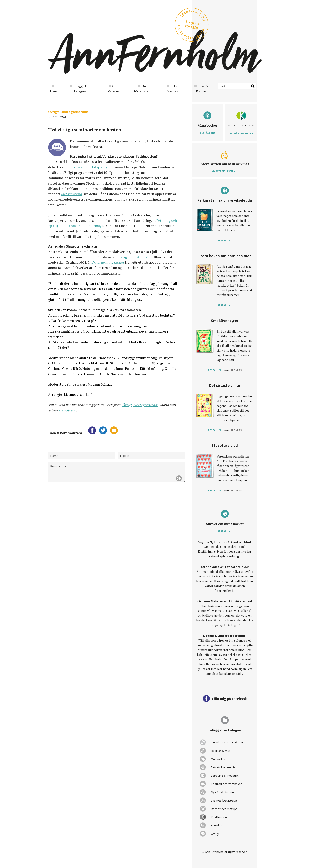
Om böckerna (113, 89)
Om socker (218, 759)
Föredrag (217, 825)
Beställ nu (207, 133)
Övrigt (53, 112)
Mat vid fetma (71, 194)
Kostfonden (219, 817)
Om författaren (142, 89)
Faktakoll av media (223, 767)
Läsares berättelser (224, 800)
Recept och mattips (224, 809)
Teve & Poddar (201, 89)
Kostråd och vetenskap (227, 784)
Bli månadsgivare (241, 134)
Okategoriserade (74, 112)
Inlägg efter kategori (80, 89)
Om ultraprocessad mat (227, 742)
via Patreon (67, 410)
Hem (53, 89)
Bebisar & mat (221, 751)
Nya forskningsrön (223, 792)
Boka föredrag (172, 89)
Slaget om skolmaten (136, 257)
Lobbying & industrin (225, 776)
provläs (236, 370)
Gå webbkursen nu (225, 171)
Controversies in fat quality (87, 167)
